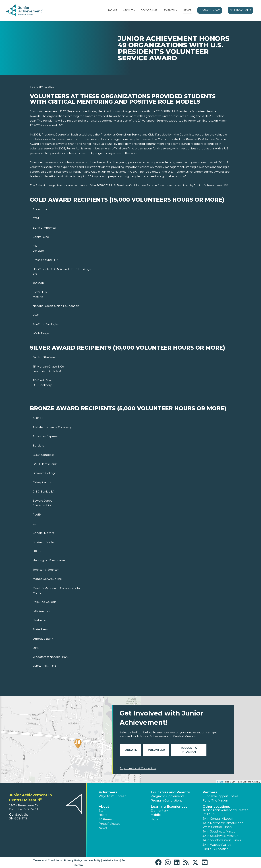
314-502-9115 (18, 818)
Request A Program (189, 750)
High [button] (154, 819)
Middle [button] (156, 815)
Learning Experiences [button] (169, 807)
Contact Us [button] (19, 815)
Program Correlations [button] (166, 801)
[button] (134, 11)
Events (169, 11)
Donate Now (210, 10)
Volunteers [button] (108, 792)
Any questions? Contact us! (138, 768)
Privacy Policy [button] (73, 860)
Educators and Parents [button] (170, 792)
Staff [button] (102, 810)
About (128, 11)
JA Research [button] (108, 819)
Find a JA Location (216, 849)
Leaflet (220, 782)
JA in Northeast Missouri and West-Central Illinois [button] (223, 825)
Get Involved (240, 10)
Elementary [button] (159, 810)
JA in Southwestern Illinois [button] (222, 840)
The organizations (53, 116)
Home (113, 11)
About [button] (104, 807)
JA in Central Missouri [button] (218, 819)
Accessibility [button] (92, 860)
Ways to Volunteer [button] (112, 796)
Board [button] (103, 815)
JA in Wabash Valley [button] (217, 845)
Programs (149, 11)
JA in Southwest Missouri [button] (220, 836)
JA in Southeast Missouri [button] (220, 832)
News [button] (103, 828)
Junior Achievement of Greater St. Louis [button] (225, 812)
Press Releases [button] (109, 824)
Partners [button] (210, 792)
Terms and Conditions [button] (47, 860)
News (187, 11)
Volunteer (156, 750)
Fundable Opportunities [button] (220, 796)
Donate (131, 750)
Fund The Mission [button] (215, 801)
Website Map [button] (111, 860)
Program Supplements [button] (168, 796)
